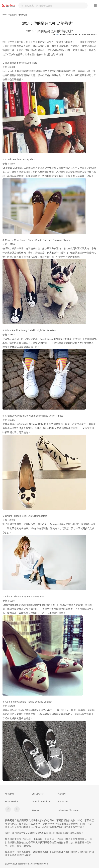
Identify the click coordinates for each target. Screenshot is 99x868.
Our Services (38, 794)
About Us (9, 794)
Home (5, 15)
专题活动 (13, 15)
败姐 (57, 34)
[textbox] (53, 6)
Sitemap (36, 810)
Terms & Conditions (41, 801)
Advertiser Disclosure (68, 810)
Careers (62, 794)
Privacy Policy (11, 801)
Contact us (63, 801)
